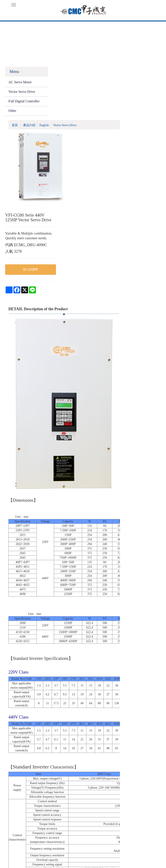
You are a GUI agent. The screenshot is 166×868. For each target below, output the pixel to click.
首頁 (55, 73)
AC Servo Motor (20, 83)
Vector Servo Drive (22, 93)
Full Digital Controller (16, 105)
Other (12, 117)
